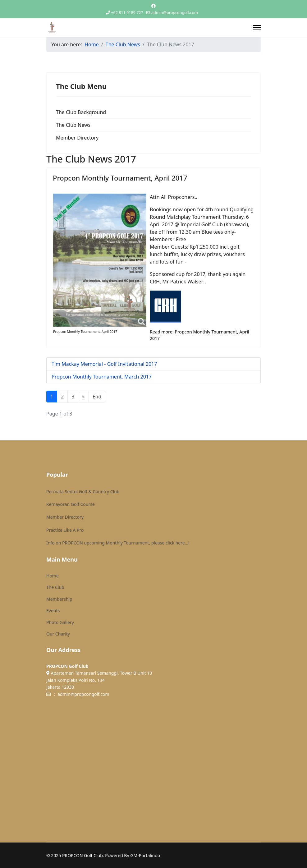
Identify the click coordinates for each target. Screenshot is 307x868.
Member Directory (77, 138)
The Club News (73, 125)
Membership (59, 599)
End (97, 397)
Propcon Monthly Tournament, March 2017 (102, 377)
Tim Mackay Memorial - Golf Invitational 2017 (104, 364)
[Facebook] (153, 6)
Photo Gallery (60, 622)
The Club (55, 587)
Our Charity (58, 634)
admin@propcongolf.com (175, 13)
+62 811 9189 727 (127, 13)
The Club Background (81, 112)
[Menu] (257, 28)
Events (53, 611)
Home (53, 576)
